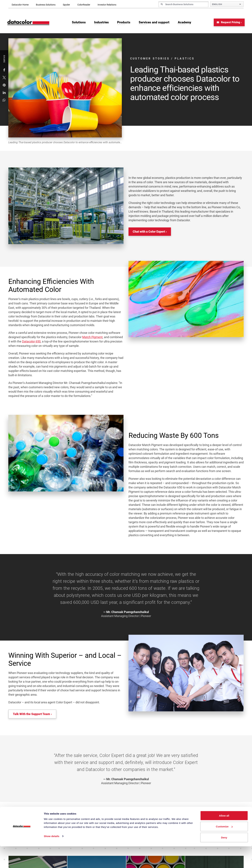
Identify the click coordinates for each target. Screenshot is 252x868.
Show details (52, 858)
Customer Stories (150, 59)
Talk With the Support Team (31, 714)
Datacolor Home (20, 5)
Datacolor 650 (31, 342)
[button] (4, 71)
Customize (224, 848)
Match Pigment (92, 338)
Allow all (224, 837)
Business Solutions (46, 5)
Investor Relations (107, 5)
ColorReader (84, 5)
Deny (224, 859)
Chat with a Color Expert (149, 232)
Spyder (66, 5)
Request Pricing (227, 23)
